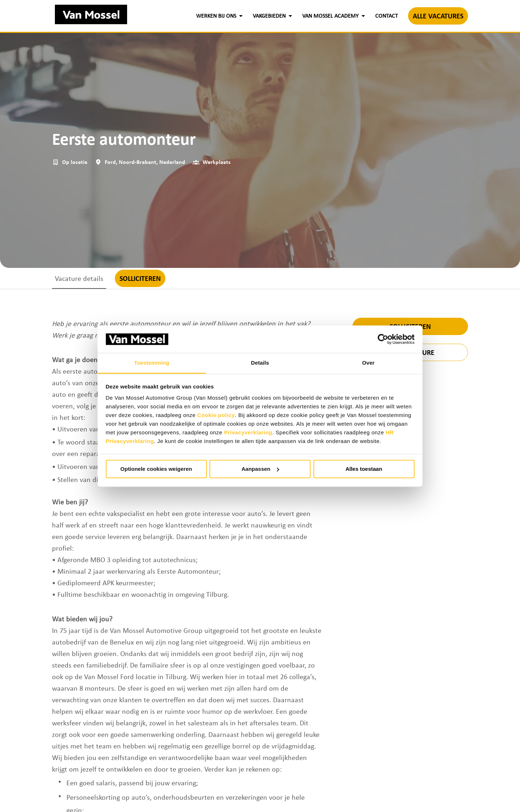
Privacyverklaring (248, 433)
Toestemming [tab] (152, 363)
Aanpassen (260, 469)
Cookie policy (216, 415)
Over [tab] (369, 363)
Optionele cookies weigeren (156, 469)
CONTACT (387, 16)
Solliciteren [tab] (140, 278)
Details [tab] (260, 363)
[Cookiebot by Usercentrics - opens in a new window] (383, 339)
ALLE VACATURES (438, 16)
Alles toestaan (364, 469)
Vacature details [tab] (79, 278)
